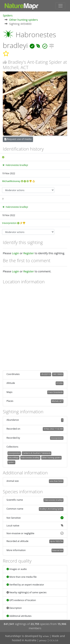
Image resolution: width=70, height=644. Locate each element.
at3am (46, 636)
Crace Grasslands (55, 392)
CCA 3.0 (54, 640)
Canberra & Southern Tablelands (36, 453)
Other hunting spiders (24, 20)
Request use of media (18, 139)
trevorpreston (9, 223)
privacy (43, 640)
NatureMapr (13, 458)
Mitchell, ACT (57, 401)
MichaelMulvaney (11, 181)
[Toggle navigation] (60, 6)
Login (15, 253)
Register (29, 253)
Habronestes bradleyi (17, 165)
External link (57, 550)
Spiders (8, 15)
